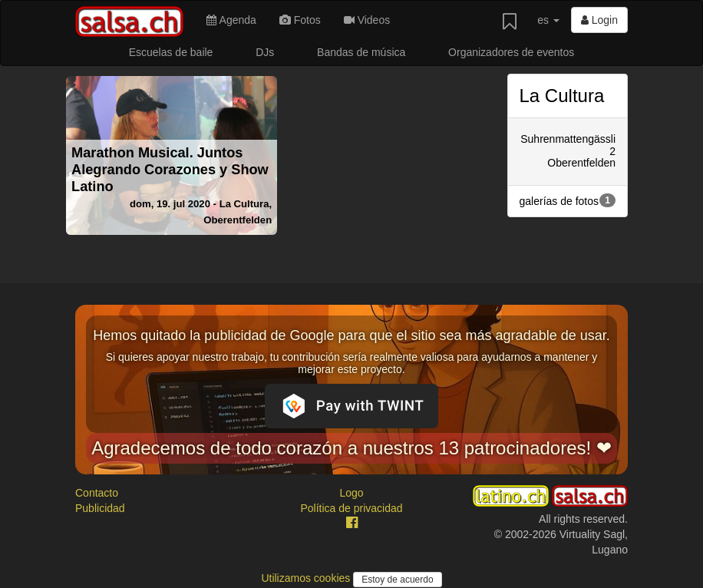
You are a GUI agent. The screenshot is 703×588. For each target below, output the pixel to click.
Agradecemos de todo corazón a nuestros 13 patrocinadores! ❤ (351, 448)
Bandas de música (361, 52)
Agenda (231, 20)
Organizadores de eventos (511, 52)
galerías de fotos (568, 200)
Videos (367, 20)
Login (599, 20)
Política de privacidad (351, 508)
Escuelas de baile (171, 52)
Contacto (97, 493)
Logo (351, 493)
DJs (265, 52)
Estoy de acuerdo (397, 580)
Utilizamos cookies (307, 578)
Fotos (300, 20)
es (548, 20)
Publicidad (100, 508)
